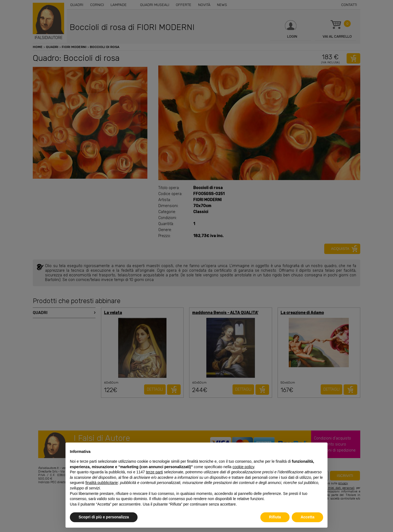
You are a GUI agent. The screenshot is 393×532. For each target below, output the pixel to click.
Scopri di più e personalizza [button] (104, 517)
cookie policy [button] (243, 467)
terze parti (154, 472)
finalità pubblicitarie (102, 483)
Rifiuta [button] (275, 517)
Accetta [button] (307, 517)
